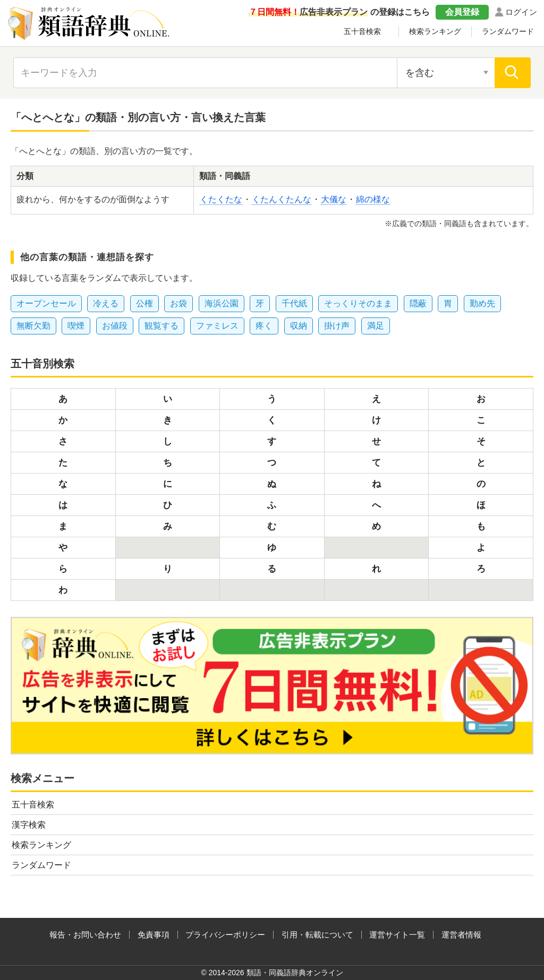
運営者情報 (461, 935)
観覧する (161, 326)
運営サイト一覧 (397, 935)
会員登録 (462, 12)
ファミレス (217, 326)
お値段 (115, 326)
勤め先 (482, 303)
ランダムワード (508, 31)
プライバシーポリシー (225, 935)
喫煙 (76, 326)
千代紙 (294, 303)
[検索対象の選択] (446, 73)
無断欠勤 (33, 326)
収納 (299, 326)
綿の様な (373, 199)
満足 (376, 326)
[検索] (513, 73)
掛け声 (337, 326)
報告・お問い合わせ (85, 935)
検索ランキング (435, 31)
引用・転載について (317, 935)
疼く (264, 326)
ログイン (521, 12)
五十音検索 (362, 31)
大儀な (334, 199)
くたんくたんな (282, 199)
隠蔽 (418, 303)
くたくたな (221, 199)
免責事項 (154, 935)
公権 (144, 303)
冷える (106, 303)
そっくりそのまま (358, 303)
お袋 (178, 303)
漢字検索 (29, 825)
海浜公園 (222, 303)
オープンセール (46, 303)
